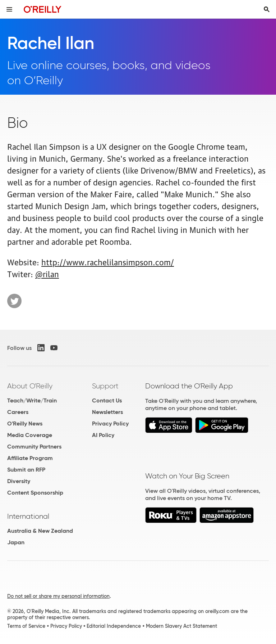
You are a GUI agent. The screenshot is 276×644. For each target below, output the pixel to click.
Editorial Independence (114, 626)
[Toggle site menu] (9, 9)
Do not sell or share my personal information (58, 596)
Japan (16, 542)
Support (105, 386)
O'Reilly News (25, 424)
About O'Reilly (30, 386)
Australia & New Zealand (40, 531)
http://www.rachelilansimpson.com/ (108, 262)
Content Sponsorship (35, 493)
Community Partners (34, 447)
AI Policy (103, 435)
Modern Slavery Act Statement (181, 626)
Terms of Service (26, 626)
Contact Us (107, 400)
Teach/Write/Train (32, 400)
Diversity (19, 481)
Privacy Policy (110, 424)
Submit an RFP (26, 470)
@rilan (47, 273)
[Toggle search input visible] (267, 9)
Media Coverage (30, 435)
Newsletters (107, 412)
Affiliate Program (30, 458)
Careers (18, 412)
